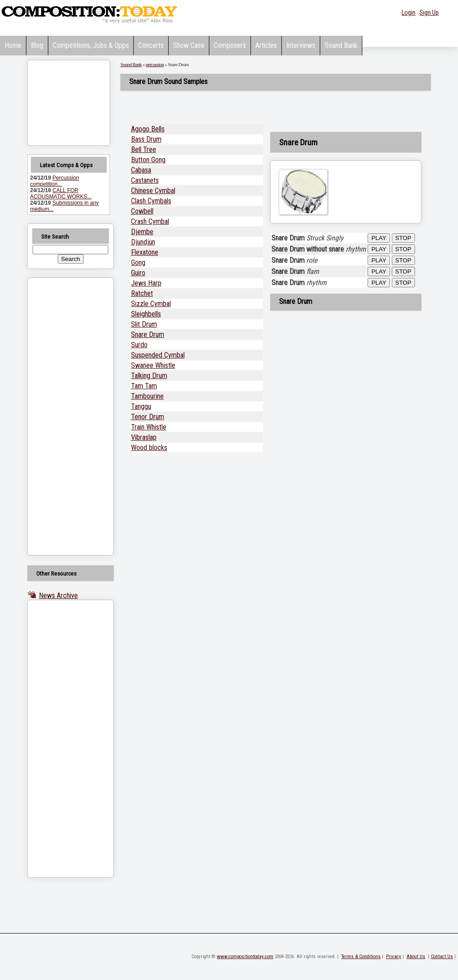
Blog (37, 45)
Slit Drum (144, 324)
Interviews (301, 45)
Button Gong (148, 160)
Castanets (145, 180)
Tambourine (147, 396)
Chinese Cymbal (153, 191)
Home (13, 45)
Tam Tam (144, 386)
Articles (266, 45)
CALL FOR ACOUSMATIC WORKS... (61, 193)
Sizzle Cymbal (151, 304)
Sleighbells (146, 314)
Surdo (139, 345)
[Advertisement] (59, 416)
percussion (155, 64)
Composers (230, 45)
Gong (138, 263)
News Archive (58, 595)
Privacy (394, 957)
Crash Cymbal (150, 221)
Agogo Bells (148, 129)
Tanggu (141, 406)
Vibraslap (144, 437)
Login (409, 13)
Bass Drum (146, 139)
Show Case (189, 45)
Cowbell (142, 211)
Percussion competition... (54, 181)
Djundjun (143, 242)
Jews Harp (146, 283)
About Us (416, 957)
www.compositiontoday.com (245, 957)
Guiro (138, 273)
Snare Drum (148, 334)
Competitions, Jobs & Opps (91, 45)
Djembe (142, 232)
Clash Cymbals (151, 201)
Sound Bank (341, 45)
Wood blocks (149, 448)
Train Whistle (149, 427)
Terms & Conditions (361, 957)
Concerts (151, 45)
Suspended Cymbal (158, 355)
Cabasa (141, 170)
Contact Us (442, 957)
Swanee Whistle (153, 365)
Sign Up (429, 13)
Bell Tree (144, 149)
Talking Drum (149, 376)
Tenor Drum (148, 417)
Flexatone (145, 252)
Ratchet (142, 293)
